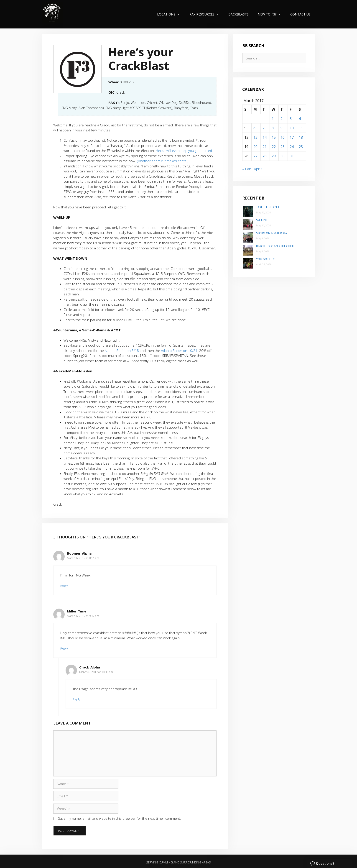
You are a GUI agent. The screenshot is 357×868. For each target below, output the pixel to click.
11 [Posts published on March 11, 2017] (301, 128)
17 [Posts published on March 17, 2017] (292, 137)
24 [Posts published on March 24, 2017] (292, 147)
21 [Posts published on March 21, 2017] (265, 147)
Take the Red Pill (268, 207)
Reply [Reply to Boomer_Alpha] (64, 586)
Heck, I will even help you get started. (184, 151)
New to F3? (272, 14)
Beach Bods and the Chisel (275, 246)
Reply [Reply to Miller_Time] (64, 648)
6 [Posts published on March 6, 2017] (254, 128)
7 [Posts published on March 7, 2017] (264, 128)
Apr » (258, 169)
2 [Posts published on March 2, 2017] (282, 119)
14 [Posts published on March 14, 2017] (265, 137)
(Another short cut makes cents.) (163, 161)
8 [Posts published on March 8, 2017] (273, 128)
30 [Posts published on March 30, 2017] (283, 156)
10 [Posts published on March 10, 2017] (292, 128)
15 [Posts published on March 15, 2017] (274, 137)
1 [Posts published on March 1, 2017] (273, 119)
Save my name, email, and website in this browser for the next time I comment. (120, 818)
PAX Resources (207, 14)
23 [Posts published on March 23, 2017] (283, 147)
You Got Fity (265, 259)
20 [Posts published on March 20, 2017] (255, 147)
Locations (171, 14)
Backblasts (238, 14)
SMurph (262, 220)
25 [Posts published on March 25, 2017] (301, 147)
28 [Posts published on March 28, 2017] (265, 156)
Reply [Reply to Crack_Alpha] (76, 699)
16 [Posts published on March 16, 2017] (283, 137)
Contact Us (300, 14)
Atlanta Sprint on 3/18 (122, 351)
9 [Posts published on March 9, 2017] (282, 128)
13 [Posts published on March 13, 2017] (255, 137)
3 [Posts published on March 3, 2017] (291, 119)
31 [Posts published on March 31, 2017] (292, 156)
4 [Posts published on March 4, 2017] (300, 119)
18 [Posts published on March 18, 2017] (301, 137)
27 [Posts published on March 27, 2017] (255, 156)
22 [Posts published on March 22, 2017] (274, 147)
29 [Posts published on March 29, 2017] (274, 156)
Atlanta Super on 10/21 (179, 351)
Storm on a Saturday (272, 233)
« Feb (247, 169)
